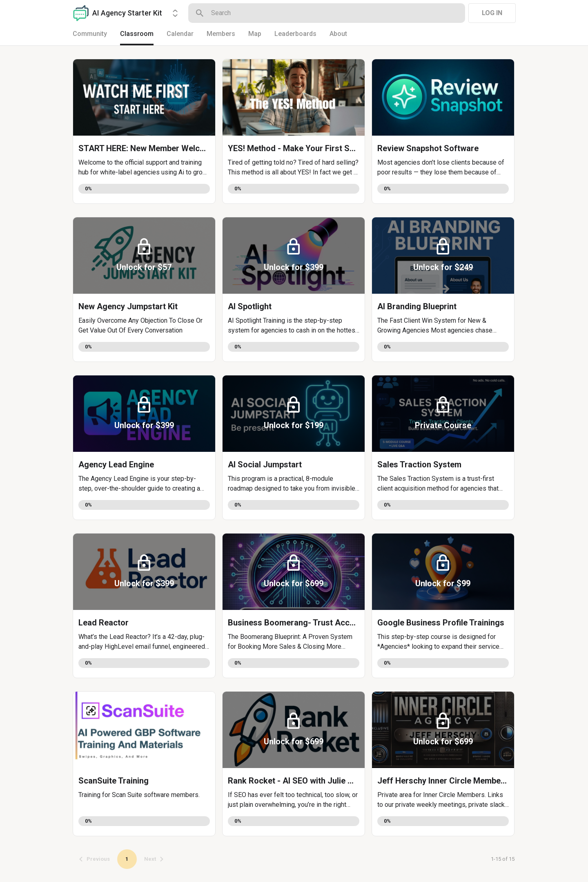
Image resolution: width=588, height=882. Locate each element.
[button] (144, 131)
